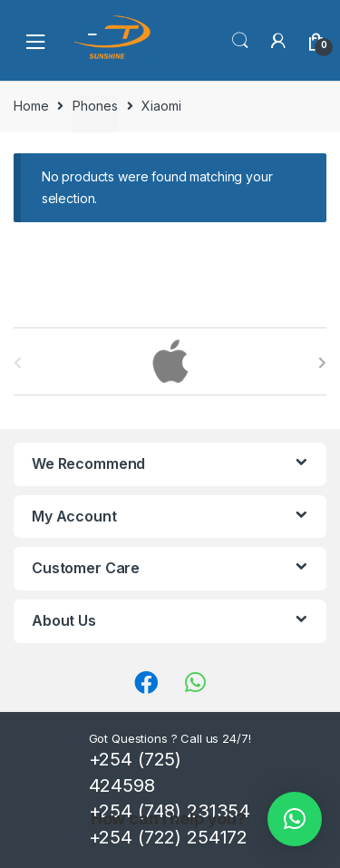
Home (31, 106)
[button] (295, 819)
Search (240, 41)
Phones (95, 106)
